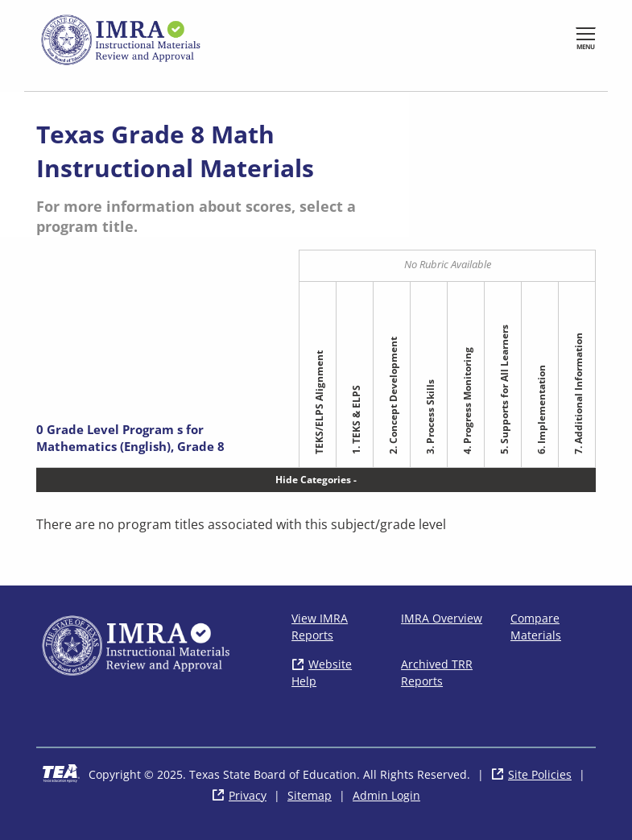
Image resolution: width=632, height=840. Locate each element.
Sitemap (310, 795)
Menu (586, 46)
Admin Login (386, 795)
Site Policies (540, 774)
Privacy (248, 795)
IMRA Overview (442, 618)
